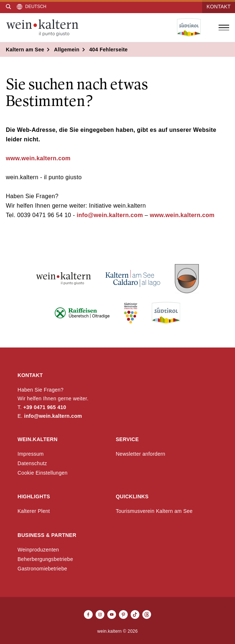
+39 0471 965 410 (45, 407)
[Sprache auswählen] (32, 7)
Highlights (34, 496)
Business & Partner (47, 535)
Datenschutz (32, 463)
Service (127, 439)
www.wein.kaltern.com (38, 158)
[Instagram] (100, 614)
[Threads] (147, 614)
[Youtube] (112, 614)
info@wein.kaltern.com (109, 215)
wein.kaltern (38, 439)
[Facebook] (88, 614)
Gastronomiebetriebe (42, 569)
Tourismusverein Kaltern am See (154, 511)
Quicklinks (132, 496)
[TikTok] (135, 614)
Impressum (31, 454)
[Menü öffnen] (224, 28)
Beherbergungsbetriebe (45, 559)
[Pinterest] (123, 614)
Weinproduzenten (38, 550)
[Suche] (8, 7)
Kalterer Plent (34, 511)
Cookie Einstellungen (43, 473)
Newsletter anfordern (140, 454)
